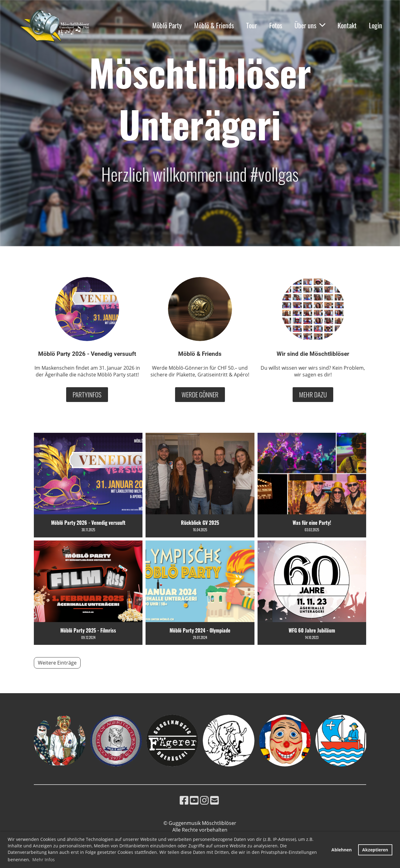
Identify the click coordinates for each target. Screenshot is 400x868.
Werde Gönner (200, 394)
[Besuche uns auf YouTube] (194, 800)
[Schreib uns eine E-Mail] (214, 800)
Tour (252, 25)
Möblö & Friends (214, 25)
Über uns (310, 25)
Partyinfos (87, 394)
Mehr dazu (313, 394)
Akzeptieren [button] (375, 850)
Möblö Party (167, 25)
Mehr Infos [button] (44, 860)
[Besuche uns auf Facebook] (184, 800)
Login (376, 25)
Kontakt (347, 25)
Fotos (276, 25)
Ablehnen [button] (342, 850)
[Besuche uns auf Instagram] (204, 800)
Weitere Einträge (57, 663)
